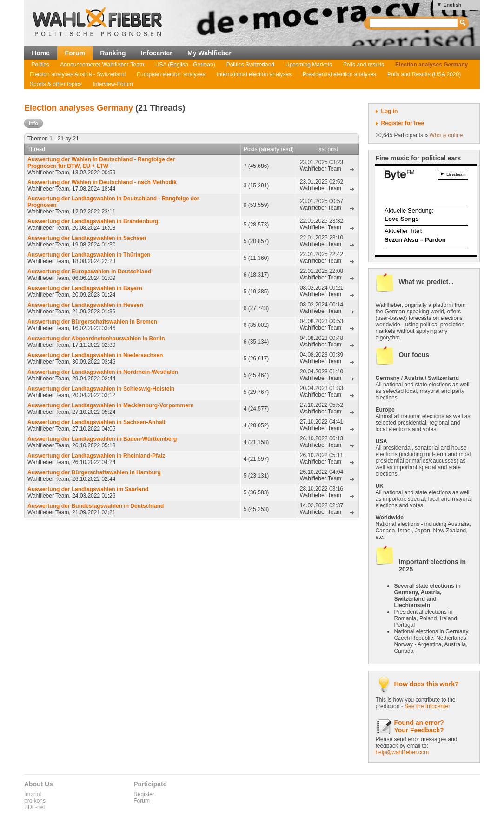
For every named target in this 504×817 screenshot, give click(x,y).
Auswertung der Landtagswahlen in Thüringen (89, 255)
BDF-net (35, 807)
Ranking (113, 53)
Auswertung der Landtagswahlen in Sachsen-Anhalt (96, 422)
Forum (75, 53)
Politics (40, 65)
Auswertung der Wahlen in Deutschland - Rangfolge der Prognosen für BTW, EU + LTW (101, 163)
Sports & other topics (56, 84)
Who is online (446, 135)
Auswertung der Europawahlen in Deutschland (89, 272)
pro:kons (35, 801)
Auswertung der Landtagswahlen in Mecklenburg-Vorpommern (111, 405)
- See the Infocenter (426, 706)
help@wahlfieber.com (402, 752)
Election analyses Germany (431, 65)
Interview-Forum (113, 84)
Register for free (402, 123)
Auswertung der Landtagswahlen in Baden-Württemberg (102, 439)
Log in (389, 111)
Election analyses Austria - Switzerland (78, 74)
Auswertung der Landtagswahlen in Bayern (85, 288)
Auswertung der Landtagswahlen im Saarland (88, 489)
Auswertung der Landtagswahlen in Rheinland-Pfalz (96, 456)
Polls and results (364, 65)
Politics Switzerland (250, 65)
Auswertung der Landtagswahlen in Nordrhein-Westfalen (103, 372)
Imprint (33, 794)
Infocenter (157, 53)
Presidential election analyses (339, 74)
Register (144, 794)
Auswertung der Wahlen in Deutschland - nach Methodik (102, 182)
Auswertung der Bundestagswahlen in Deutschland (96, 506)
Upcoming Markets (309, 65)
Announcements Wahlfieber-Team (102, 65)
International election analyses (254, 74)
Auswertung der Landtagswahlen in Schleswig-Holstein (101, 389)
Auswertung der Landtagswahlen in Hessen (85, 305)
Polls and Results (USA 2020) (424, 74)
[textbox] (414, 23)
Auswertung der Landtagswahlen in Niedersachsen (95, 355)
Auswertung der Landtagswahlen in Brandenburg (93, 221)
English (452, 5)
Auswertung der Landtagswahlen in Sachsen (87, 238)
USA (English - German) (185, 65)
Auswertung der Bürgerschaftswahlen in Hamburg (94, 472)
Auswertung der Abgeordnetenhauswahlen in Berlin (96, 339)
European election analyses (171, 74)
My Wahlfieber (209, 53)
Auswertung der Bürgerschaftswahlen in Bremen (92, 322)
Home (41, 53)
